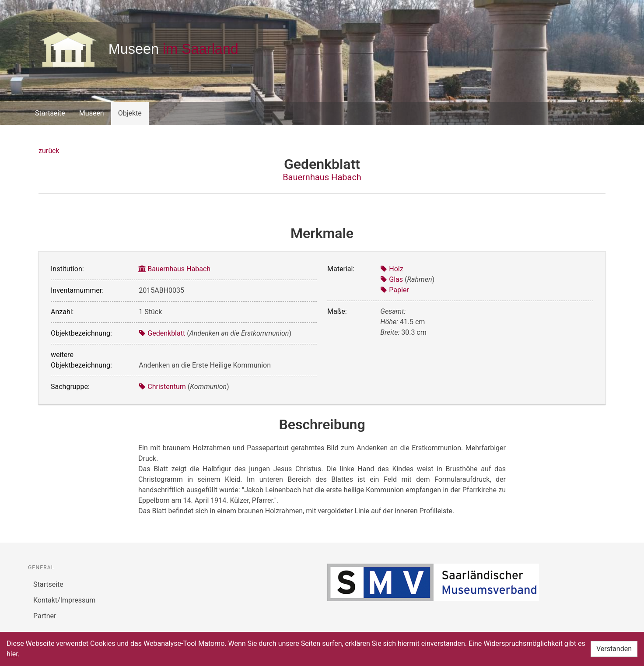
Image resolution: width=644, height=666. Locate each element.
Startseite (50, 113)
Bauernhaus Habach (322, 177)
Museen (92, 113)
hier (12, 654)
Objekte (130, 113)
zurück (49, 151)
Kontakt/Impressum (64, 600)
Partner (45, 616)
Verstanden (614, 649)
